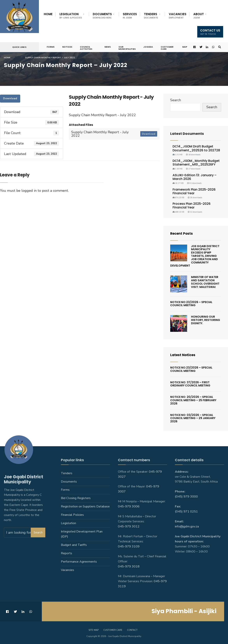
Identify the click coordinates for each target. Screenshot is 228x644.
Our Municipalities (127, 48)
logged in (29, 191)
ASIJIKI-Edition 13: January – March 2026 (195, 177)
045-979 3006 (129, 506)
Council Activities (86, 48)
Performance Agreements (79, 562)
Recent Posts (182, 233)
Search (176, 100)
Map (185, 47)
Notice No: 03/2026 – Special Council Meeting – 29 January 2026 (193, 418)
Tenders (151, 16)
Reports (67, 553)
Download (10, 98)
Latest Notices (183, 355)
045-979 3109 (129, 546)
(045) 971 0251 (186, 512)
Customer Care (167, 48)
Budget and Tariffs (74, 545)
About (199, 16)
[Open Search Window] (219, 47)
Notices (67, 47)
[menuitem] (72, 15)
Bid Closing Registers (76, 498)
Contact (132, 630)
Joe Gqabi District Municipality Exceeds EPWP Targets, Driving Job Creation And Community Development (195, 256)
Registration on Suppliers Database (85, 506)
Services (130, 16)
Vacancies (178, 16)
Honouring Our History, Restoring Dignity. (206, 320)
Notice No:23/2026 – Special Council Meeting (191, 304)
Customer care (113, 630)
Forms (51, 47)
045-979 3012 (129, 526)
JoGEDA (148, 47)
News (107, 47)
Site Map (94, 630)
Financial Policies (72, 515)
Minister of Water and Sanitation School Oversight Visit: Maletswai (205, 282)
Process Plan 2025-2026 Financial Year (192, 206)
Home (48, 14)
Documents (102, 16)
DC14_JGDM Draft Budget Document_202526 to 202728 (196, 148)
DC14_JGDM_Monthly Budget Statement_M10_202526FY (196, 163)
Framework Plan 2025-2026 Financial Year (194, 191)
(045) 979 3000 (186, 497)
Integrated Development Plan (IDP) (82, 534)
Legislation (71, 16)
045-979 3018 (129, 566)
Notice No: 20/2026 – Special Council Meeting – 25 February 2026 (193, 400)
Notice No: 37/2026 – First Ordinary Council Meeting (190, 384)
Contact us (210, 32)
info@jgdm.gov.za (187, 526)
